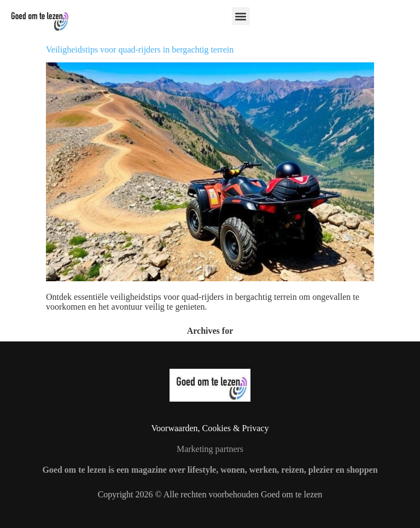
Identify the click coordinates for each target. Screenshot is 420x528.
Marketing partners (210, 449)
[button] (241, 16)
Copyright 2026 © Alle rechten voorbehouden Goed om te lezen (210, 494)
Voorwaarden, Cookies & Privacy (210, 428)
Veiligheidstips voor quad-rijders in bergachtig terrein (140, 50)
